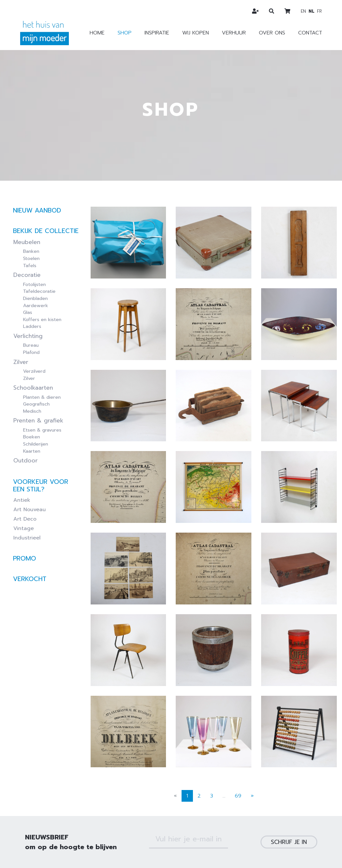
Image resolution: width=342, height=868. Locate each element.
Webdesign (183, 855)
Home (97, 33)
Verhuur (234, 33)
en (303, 11)
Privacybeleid (196, 836)
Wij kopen (196, 33)
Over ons (272, 33)
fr (319, 11)
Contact (310, 33)
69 (238, 749)
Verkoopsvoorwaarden (143, 836)
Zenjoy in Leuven (283, 855)
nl (311, 11)
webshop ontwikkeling (227, 855)
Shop (125, 33)
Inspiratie (157, 33)
